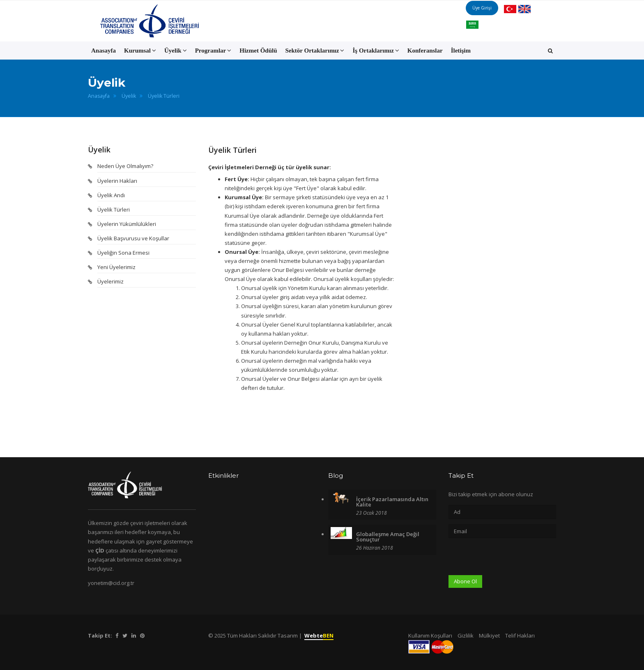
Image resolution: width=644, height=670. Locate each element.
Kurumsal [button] (140, 51)
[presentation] (511, 559)
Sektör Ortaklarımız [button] (315, 51)
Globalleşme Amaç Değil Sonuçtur (388, 537)
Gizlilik (466, 635)
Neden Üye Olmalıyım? (125, 166)
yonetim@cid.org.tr (111, 583)
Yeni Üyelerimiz (116, 267)
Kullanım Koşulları (430, 635)
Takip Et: (100, 635)
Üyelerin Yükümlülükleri (127, 224)
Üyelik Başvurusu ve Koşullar (133, 238)
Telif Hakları (520, 635)
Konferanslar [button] (425, 51)
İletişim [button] (461, 51)
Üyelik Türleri (164, 96)
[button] (550, 51)
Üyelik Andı (111, 195)
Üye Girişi (491, 21)
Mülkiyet (489, 635)
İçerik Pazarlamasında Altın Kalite (392, 502)
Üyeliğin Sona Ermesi (123, 253)
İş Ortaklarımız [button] (376, 51)
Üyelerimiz (110, 281)
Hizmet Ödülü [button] (258, 51)
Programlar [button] (213, 51)
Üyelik (129, 96)
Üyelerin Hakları (117, 181)
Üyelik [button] (176, 51)
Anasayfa (103, 51)
